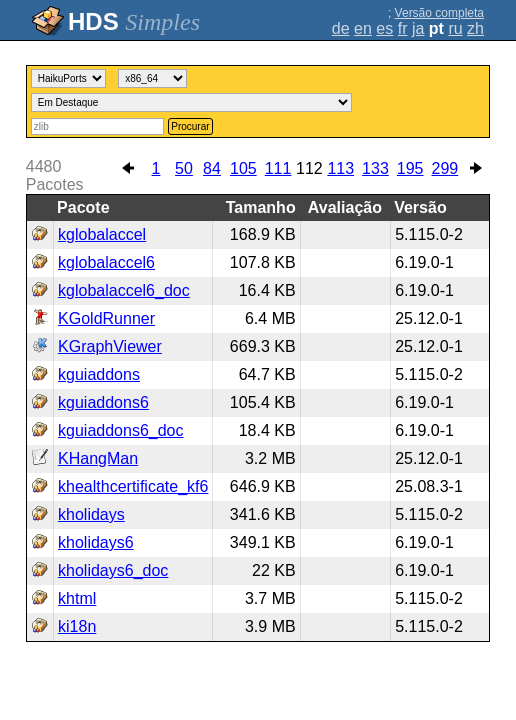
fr (403, 28)
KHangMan (98, 458)
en (363, 28)
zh (475, 28)
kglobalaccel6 (106, 262)
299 (445, 168)
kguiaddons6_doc (120, 430)
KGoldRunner (106, 318)
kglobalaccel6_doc (124, 290)
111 (278, 168)
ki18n (77, 626)
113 (340, 168)
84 (212, 168)
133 (375, 168)
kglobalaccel (102, 234)
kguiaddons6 (103, 402)
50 (184, 168)
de (341, 28)
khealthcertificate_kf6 (133, 486)
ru (455, 28)
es (384, 28)
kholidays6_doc (113, 570)
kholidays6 (96, 542)
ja (418, 28)
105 (243, 168)
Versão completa (439, 13)
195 (410, 168)
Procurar (190, 126)
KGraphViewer (110, 346)
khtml (77, 598)
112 (309, 168)
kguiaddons (99, 374)
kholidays (91, 514)
